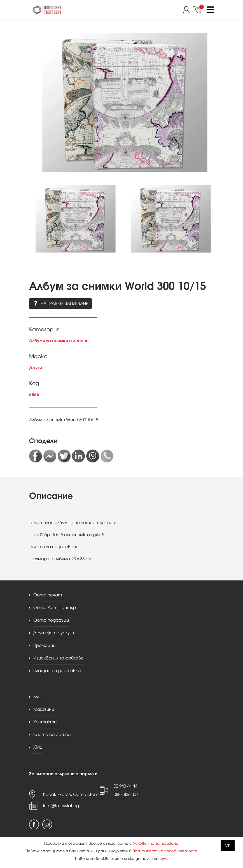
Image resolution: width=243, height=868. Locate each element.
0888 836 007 (126, 794)
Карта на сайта (52, 734)
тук (163, 859)
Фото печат (48, 595)
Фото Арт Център (55, 607)
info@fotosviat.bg (61, 806)
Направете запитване (60, 303)
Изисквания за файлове (59, 658)
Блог (38, 697)
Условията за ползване (156, 843)
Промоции (44, 645)
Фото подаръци (51, 620)
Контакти (45, 722)
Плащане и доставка (57, 671)
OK (228, 845)
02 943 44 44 (125, 786)
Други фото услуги (54, 633)
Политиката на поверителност (165, 851)
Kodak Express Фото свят (71, 794)
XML (38, 747)
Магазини (44, 709)
